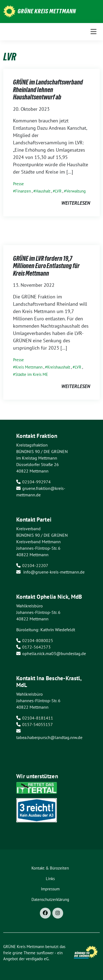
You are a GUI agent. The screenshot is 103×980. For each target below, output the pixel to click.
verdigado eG (37, 959)
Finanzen (23, 191)
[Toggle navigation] (94, 32)
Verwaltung (76, 191)
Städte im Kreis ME (32, 374)
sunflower (45, 953)
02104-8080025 (38, 640)
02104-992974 (36, 482)
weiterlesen (76, 203)
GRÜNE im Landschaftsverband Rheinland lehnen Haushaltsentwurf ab (48, 90)
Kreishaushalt (59, 367)
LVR (58, 191)
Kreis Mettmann (29, 367)
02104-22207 (35, 565)
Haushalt (43, 191)
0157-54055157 (38, 724)
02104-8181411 (38, 718)
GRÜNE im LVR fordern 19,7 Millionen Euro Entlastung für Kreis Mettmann (46, 266)
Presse (18, 184)
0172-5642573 (36, 647)
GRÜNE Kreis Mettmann (47, 11)
